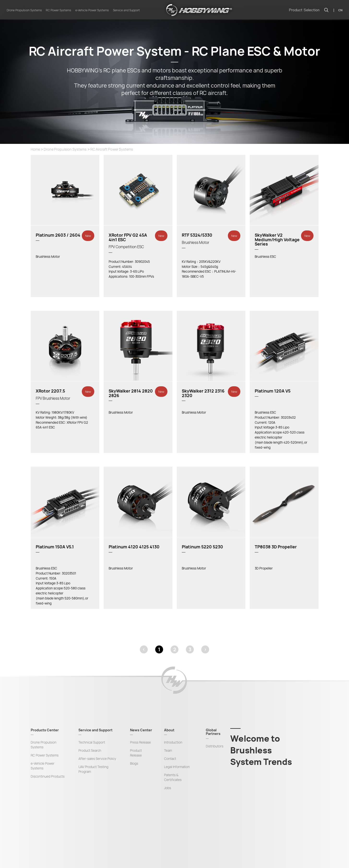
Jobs (168, 788)
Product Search (90, 751)
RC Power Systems (59, 10)
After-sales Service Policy (97, 759)
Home (35, 149)
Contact (170, 759)
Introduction (173, 742)
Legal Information (177, 767)
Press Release (140, 742)
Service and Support (126, 10)
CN (340, 10)
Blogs (134, 763)
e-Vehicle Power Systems (92, 10)
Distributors (215, 746)
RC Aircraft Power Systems (112, 149)
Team (168, 751)
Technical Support (92, 742)
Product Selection (304, 10)
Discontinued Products (48, 776)
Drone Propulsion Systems (24, 10)
